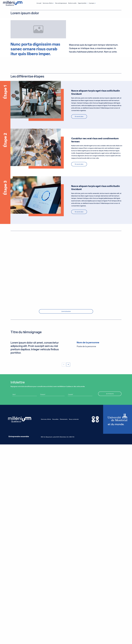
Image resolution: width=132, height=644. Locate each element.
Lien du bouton (66, 311)
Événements (64, 419)
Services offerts (48, 3)
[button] (68, 365)
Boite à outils (72, 3)
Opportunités (82, 3)
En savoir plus (79, 116)
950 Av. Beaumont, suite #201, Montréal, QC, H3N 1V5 (58, 437)
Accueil (39, 3)
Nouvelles (55, 419)
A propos (92, 3)
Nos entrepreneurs (61, 3)
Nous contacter (74, 419)
